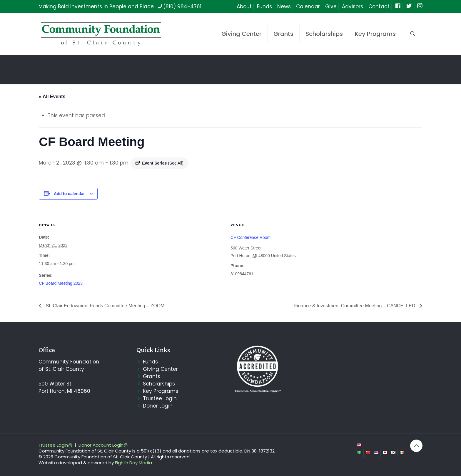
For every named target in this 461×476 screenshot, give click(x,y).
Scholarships (159, 384)
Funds (264, 6)
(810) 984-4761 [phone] (182, 6)
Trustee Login (160, 398)
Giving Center (160, 369)
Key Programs (161, 391)
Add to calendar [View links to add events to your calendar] (69, 194)
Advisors (353, 6)
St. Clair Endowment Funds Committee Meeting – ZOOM (104, 306)
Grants (152, 376)
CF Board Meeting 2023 (61, 283)
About (244, 6)
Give (331, 6)
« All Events (52, 97)
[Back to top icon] (416, 446)
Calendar (308, 6)
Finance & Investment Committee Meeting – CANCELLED (355, 306)
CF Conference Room (250, 237)
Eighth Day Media (133, 463)
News (284, 6)
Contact (379, 6)
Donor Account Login (103, 445)
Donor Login (158, 406)
